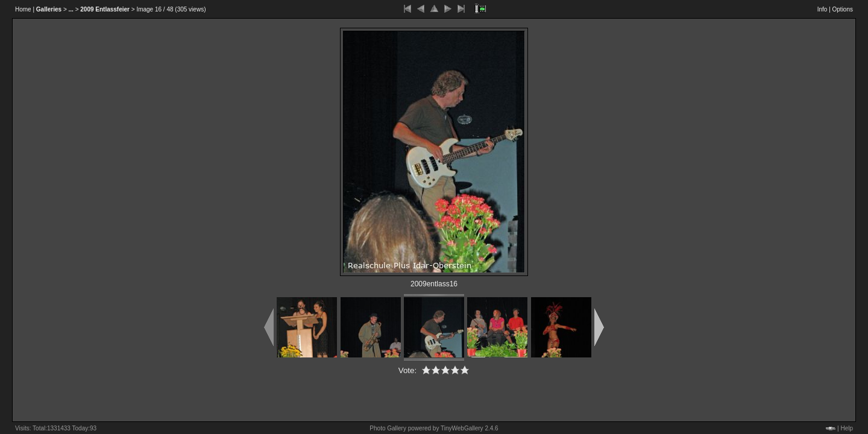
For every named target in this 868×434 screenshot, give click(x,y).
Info (822, 9)
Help (847, 428)
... (71, 9)
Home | (25, 9)
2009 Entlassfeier (105, 9)
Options (843, 9)
